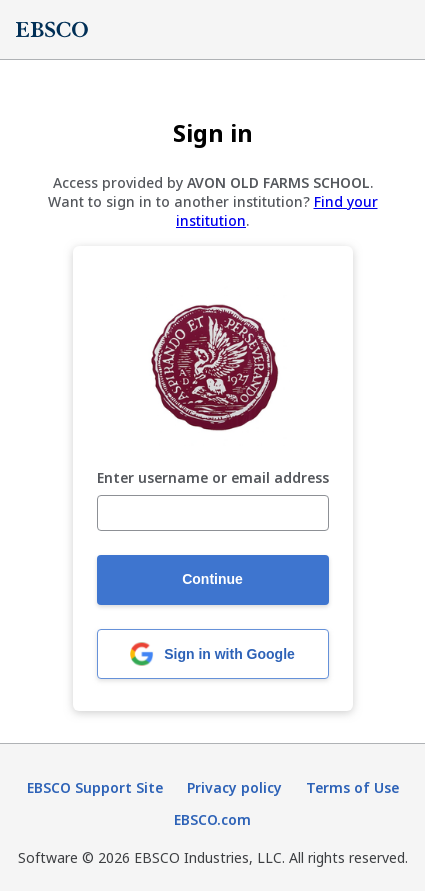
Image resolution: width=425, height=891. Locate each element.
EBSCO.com (212, 819)
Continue (212, 579)
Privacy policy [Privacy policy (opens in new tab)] (234, 787)
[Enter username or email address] (213, 513)
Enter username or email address (213, 478)
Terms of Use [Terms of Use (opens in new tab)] (352, 787)
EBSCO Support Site (95, 787)
